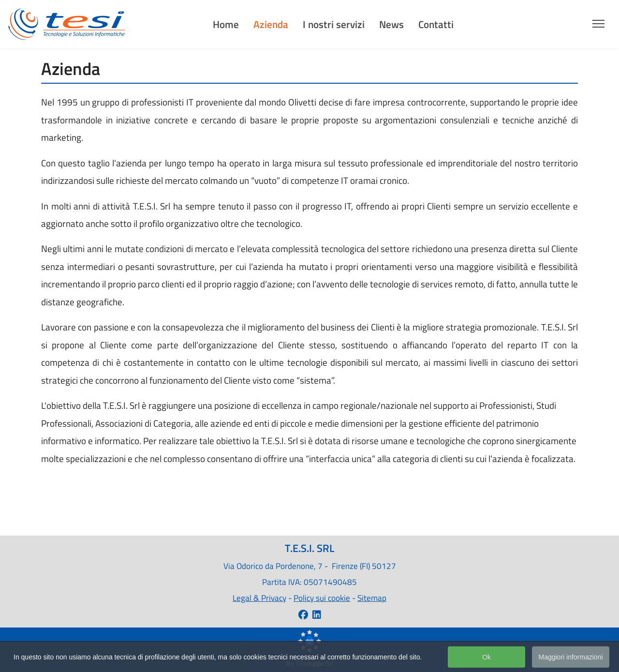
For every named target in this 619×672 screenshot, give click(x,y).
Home (226, 24)
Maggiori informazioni (570, 658)
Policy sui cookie (322, 598)
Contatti (436, 24)
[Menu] (598, 21)
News (391, 24)
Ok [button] (486, 658)
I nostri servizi (334, 24)
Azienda (271, 24)
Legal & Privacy (259, 598)
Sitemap (372, 598)
